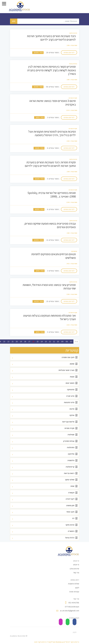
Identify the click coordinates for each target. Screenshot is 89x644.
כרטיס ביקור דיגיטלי (72, 642)
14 (42, 341)
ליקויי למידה (72, 499)
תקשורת (73, 493)
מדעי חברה (72, 396)
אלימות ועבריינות (70, 422)
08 (67, 341)
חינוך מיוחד (72, 512)
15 (38, 341)
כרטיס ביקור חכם (41, 642)
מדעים (74, 409)
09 (62, 341)
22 (8, 341)
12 (50, 341)
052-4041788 (72, 603)
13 (46, 341)
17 (29, 341)
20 (17, 341)
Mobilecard (60, 642)
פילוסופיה (72, 460)
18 (25, 341)
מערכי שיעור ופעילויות (68, 370)
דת (75, 518)
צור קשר (76, 573)
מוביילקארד (51, 642)
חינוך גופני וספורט (70, 357)
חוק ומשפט (72, 505)
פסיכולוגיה (72, 447)
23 (4, 341)
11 (54, 341)
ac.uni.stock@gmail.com (68, 611)
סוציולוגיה (73, 435)
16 (33, 341)
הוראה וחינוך (71, 525)
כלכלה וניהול (71, 538)
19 (21, 341)
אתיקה (73, 415)
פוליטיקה (73, 454)
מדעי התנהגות (71, 402)
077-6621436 (70, 607)
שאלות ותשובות (74, 584)
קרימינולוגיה (72, 467)
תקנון (77, 588)
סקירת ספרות (71, 428)
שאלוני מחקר (71, 480)
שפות (74, 486)
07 (71, 341)
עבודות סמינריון (70, 441)
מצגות (74, 377)
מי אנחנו (76, 565)
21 (13, 341)
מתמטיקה (72, 390)
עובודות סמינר (74, 592)
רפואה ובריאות (71, 473)
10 (58, 341)
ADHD (74, 364)
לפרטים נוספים (69, 52)
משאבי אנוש (72, 383)
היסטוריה (73, 531)
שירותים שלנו (74, 569)
